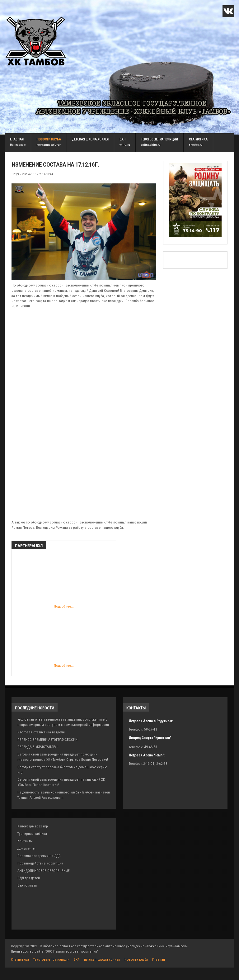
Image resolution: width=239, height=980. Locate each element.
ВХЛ (122, 139)
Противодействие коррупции (40, 863)
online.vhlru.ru (151, 145)
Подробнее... (56, 582)
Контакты (25, 841)
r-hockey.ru (196, 145)
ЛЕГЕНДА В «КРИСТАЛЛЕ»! (37, 747)
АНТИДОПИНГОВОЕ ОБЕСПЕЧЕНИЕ (44, 871)
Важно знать (27, 885)
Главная (17, 139)
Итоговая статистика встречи (41, 732)
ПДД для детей (29, 878)
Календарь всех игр (33, 826)
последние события (49, 145)
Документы (26, 848)
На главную (18, 145)
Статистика (198, 139)
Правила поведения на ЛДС (39, 856)
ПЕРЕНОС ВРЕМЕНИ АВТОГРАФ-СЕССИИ (47, 740)
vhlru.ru (125, 145)
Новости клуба (49, 139)
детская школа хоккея (90, 139)
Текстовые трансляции (159, 139)
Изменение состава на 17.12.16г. (55, 165)
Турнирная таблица (32, 834)
